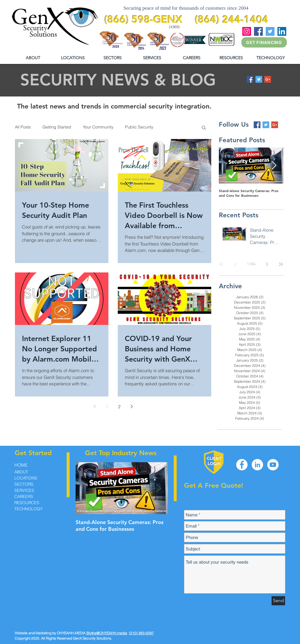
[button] (231, 58)
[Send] (278, 601)
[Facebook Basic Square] (250, 79)
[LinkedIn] (282, 31)
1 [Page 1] (107, 407)
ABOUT (21, 472)
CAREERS (24, 496)
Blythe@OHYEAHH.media (107, 633)
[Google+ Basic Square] (268, 79)
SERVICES (24, 490)
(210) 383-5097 (141, 633)
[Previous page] (95, 406)
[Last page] (281, 264)
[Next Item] (274, 166)
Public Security (139, 127)
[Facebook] (258, 31)
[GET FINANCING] (264, 42)
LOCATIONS (26, 478)
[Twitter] (270, 31)
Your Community (98, 127)
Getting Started (57, 127)
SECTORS (24, 484)
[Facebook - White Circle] (242, 465)
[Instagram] (247, 31)
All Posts (23, 127)
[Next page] (132, 406)
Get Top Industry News (121, 453)
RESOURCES (27, 503)
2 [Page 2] (119, 407)
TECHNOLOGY (29, 509)
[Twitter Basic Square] (259, 79)
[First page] (221, 264)
